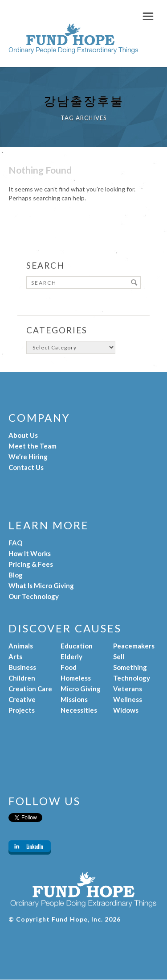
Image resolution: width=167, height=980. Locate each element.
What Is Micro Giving (41, 586)
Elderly (71, 656)
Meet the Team (33, 446)
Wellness (128, 699)
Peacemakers (134, 646)
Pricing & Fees (31, 564)
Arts (15, 656)
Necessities (79, 710)
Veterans (128, 689)
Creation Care (30, 689)
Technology (132, 678)
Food (69, 667)
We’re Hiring (28, 457)
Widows (126, 710)
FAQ (15, 543)
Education (77, 646)
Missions (74, 699)
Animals (21, 646)
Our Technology (34, 596)
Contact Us (26, 467)
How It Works (30, 553)
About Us (23, 435)
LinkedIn (35, 847)
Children (22, 678)
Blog (16, 575)
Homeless (76, 678)
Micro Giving (81, 689)
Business (22, 667)
